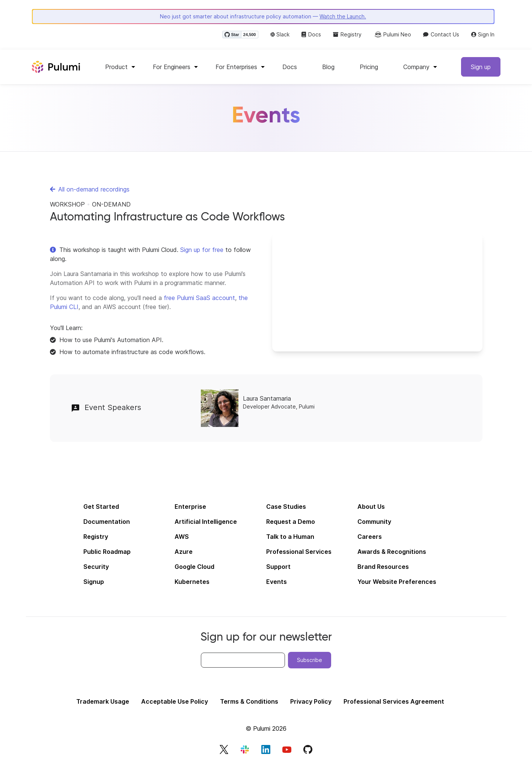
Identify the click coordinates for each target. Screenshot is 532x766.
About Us (371, 507)
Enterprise (190, 507)
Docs (311, 34)
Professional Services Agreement (394, 701)
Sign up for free (202, 250)
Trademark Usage (103, 701)
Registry (347, 34)
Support (278, 567)
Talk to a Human (290, 537)
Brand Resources (383, 567)
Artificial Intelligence (206, 522)
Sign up (481, 67)
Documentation (107, 522)
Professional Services (299, 552)
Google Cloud (194, 567)
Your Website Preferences (397, 582)
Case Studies (286, 507)
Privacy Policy (311, 701)
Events (277, 582)
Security (96, 567)
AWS (182, 537)
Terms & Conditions (249, 701)
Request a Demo (291, 522)
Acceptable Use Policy (175, 701)
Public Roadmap (107, 552)
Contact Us (441, 34)
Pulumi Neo (392, 35)
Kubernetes (192, 582)
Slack (280, 34)
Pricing (369, 67)
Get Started (101, 507)
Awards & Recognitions (392, 552)
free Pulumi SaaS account (199, 298)
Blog (328, 67)
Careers (370, 537)
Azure (184, 552)
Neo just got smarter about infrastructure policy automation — (263, 16)
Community (374, 522)
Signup (94, 582)
